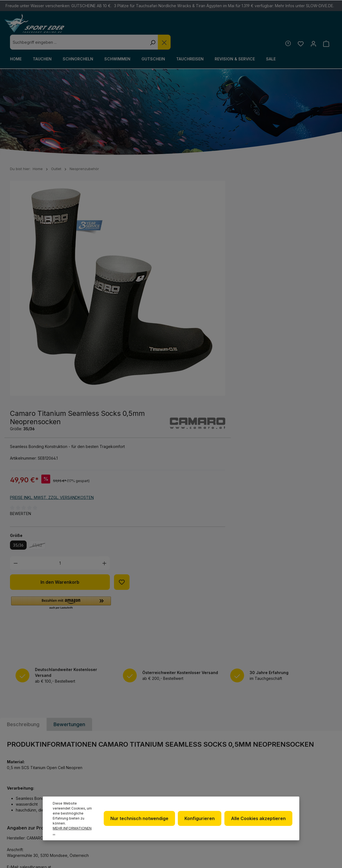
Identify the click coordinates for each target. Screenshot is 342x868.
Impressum (192, 791)
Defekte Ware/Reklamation (257, 768)
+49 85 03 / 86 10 (112, 779)
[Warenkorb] (326, 29)
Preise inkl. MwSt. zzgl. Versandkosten (219, 262)
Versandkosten (222, 855)
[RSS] (316, 781)
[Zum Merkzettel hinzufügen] (288, 347)
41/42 (206, 311)
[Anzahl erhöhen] (271, 328)
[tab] (23, 491)
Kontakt (247, 781)
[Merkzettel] (300, 29)
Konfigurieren (201, 818)
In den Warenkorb (227, 347)
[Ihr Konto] (313, 29)
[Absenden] (327, 699)
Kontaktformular (30, 802)
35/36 (185, 310)
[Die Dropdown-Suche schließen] (245, 27)
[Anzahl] (226, 328)
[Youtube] (302, 781)
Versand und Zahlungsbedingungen (262, 794)
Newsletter (194, 764)
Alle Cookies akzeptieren (259, 818)
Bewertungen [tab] (69, 491)
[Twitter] (316, 767)
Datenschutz (196, 782)
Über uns (191, 773)
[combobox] (159, 27)
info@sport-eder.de (117, 789)
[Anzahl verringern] (182, 328)
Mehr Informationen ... (72, 831)
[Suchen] (233, 27)
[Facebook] (302, 767)
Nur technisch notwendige (141, 818)
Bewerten (187, 279)
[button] (228, 368)
